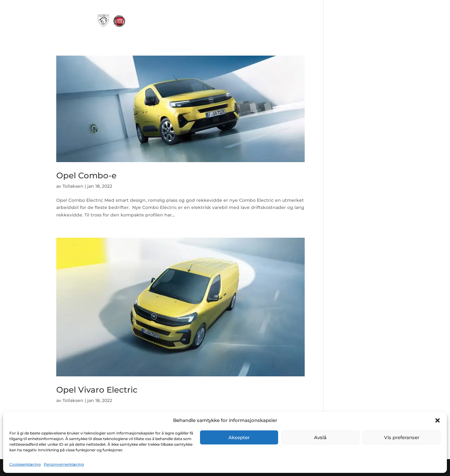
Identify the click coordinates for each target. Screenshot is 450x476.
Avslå (320, 437)
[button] (437, 420)
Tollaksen (73, 186)
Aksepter (239, 437)
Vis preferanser (402, 437)
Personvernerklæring (64, 464)
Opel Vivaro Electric (97, 390)
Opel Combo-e (86, 176)
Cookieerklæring (25, 464)
